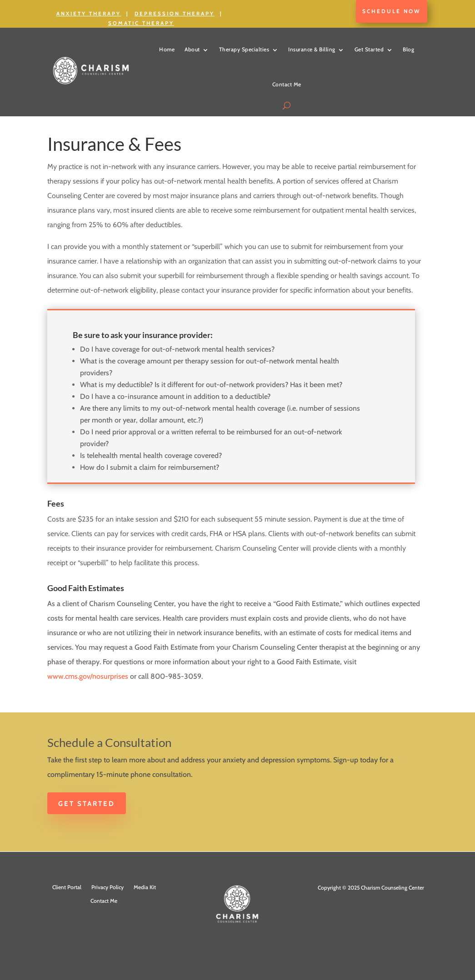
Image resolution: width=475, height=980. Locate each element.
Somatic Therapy (141, 23)
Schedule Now (392, 11)
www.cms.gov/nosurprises (88, 676)
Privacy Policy (107, 887)
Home (167, 49)
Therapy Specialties (244, 49)
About (192, 49)
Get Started (369, 49)
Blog (408, 49)
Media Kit (145, 887)
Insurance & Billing (312, 49)
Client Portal (67, 887)
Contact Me (287, 84)
